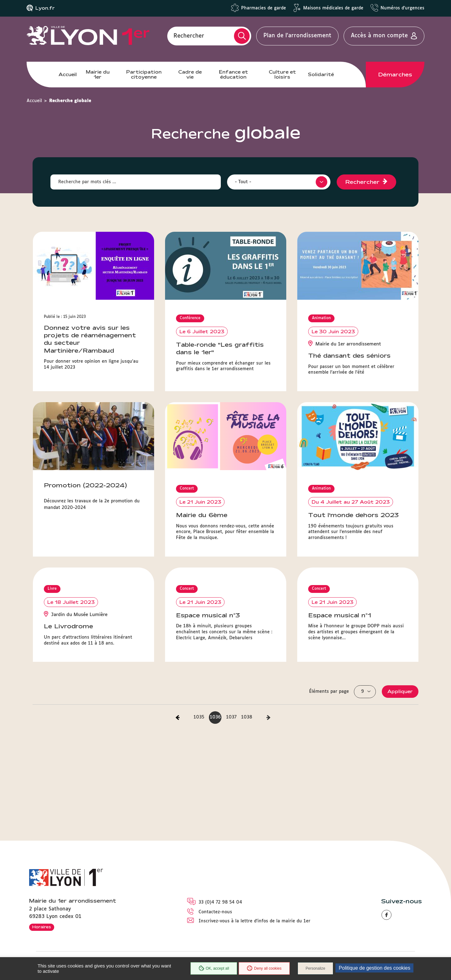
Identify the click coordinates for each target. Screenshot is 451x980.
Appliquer (400, 691)
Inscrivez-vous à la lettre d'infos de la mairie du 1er (254, 921)
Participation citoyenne (144, 74)
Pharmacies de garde (264, 8)
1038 (247, 717)
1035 (199, 717)
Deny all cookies (264, 968)
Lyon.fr (45, 8)
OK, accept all (214, 968)
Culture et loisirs (282, 74)
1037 (231, 717)
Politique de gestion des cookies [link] (374, 968)
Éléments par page (329, 692)
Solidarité (321, 74)
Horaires (42, 927)
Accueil (68, 74)
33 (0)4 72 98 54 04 (220, 902)
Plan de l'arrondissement (297, 36)
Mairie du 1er (98, 74)
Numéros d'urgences (402, 8)
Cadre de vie (190, 74)
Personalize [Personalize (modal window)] (316, 968)
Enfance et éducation (233, 74)
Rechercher (189, 36)
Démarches (395, 75)
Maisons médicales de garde (333, 8)
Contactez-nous (215, 912)
